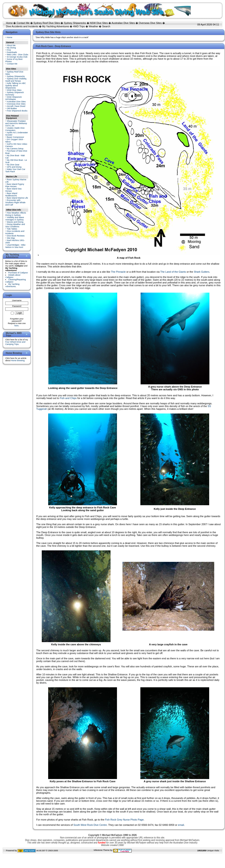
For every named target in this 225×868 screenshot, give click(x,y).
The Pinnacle (118, 272)
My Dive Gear (13, 165)
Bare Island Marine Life (18, 198)
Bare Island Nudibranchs (11, 194)
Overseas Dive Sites (150, 23)
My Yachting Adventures (56, 26)
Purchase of (18, 273)
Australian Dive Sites (123, 23)
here (17, 326)
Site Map (11, 238)
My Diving (11, 48)
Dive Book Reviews (16, 236)
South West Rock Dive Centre (90, 825)
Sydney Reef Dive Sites (47, 23)
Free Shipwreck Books (17, 111)
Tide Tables (12, 229)
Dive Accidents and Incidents (22, 26)
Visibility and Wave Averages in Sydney (15, 219)
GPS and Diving (14, 167)
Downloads (12, 52)
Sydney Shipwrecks (75, 23)
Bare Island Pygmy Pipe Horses (15, 185)
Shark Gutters (202, 272)
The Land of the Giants (173, 272)
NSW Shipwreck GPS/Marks (14, 98)
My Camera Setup (15, 149)
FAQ (9, 50)
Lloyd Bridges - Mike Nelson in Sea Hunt (15, 246)
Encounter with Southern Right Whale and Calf (15, 202)
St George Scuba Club (17, 57)
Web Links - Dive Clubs (18, 55)
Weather (93, 26)
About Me (11, 45)
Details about (13, 276)
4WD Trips (79, 26)
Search (106, 26)
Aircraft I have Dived (16, 106)
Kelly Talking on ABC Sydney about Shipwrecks (15, 86)
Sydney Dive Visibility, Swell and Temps (16, 80)
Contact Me (23, 23)
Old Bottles (12, 108)
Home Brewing (18, 361)
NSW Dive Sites (99, 23)
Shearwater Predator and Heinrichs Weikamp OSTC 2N (16, 123)
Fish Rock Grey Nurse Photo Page (124, 820)
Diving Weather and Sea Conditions (15, 225)
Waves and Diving (15, 222)
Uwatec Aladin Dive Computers (15, 129)
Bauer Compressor (16, 137)
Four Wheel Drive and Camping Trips (15, 343)
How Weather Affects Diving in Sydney (16, 214)
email (181, 825)
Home (9, 23)
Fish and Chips (68, 398)
